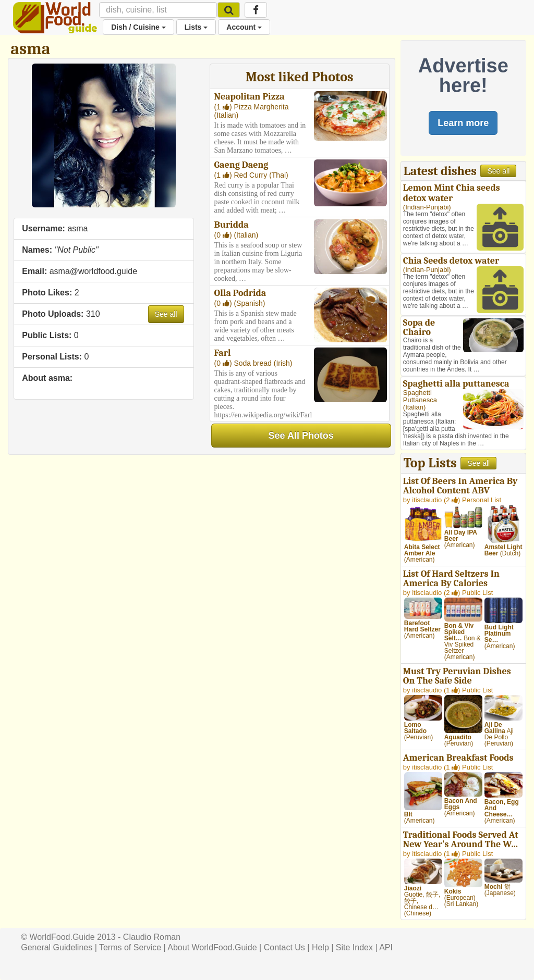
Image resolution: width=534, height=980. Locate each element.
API (386, 947)
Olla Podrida (240, 293)
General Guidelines (57, 947)
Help (320, 947)
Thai (279, 175)
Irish (283, 363)
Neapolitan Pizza (250, 97)
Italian (226, 115)
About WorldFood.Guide (212, 947)
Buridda (232, 225)
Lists (196, 27)
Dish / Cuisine (138, 27)
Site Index (354, 947)
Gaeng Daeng (241, 165)
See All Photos (301, 436)
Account (244, 27)
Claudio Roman (152, 937)
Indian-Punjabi (427, 207)
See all (166, 314)
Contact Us (284, 947)
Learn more (463, 123)
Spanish (250, 303)
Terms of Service (130, 947)
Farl (223, 353)
